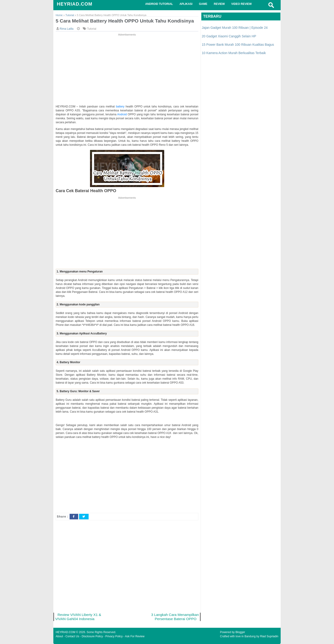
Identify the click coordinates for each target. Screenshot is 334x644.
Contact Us (72, 636)
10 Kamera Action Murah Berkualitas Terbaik (234, 53)
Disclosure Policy (92, 636)
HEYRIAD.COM (75, 4)
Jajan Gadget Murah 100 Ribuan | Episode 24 (235, 28)
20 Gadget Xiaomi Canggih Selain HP (229, 36)
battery (121, 107)
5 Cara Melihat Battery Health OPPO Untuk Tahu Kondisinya (125, 21)
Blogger (240, 632)
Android (122, 114)
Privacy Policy (114, 636)
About (59, 636)
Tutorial (92, 29)
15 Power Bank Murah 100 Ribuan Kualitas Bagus (238, 45)
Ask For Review (135, 636)
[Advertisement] (127, 69)
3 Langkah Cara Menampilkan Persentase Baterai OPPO (175, 617)
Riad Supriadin (269, 636)
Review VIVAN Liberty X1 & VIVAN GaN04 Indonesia (78, 617)
